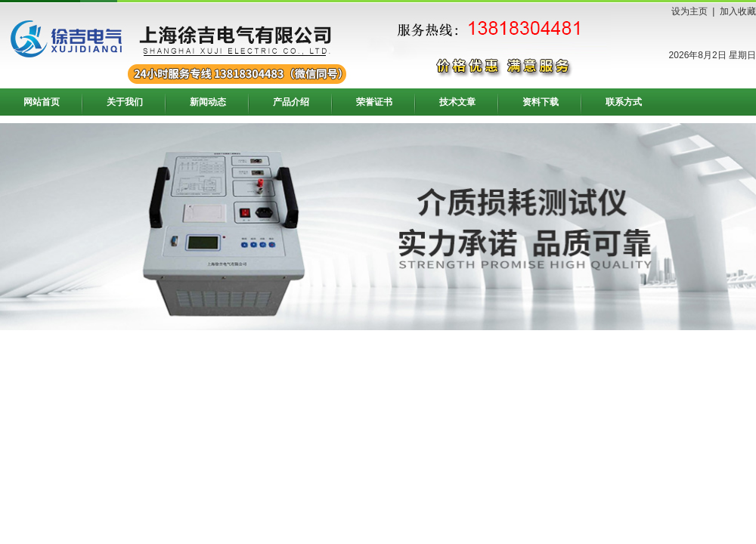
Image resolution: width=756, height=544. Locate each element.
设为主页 (689, 11)
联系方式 (624, 102)
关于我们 (125, 102)
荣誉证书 (374, 102)
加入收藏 (738, 11)
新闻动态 (208, 102)
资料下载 (541, 102)
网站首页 (42, 102)
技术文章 (457, 102)
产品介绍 (291, 102)
